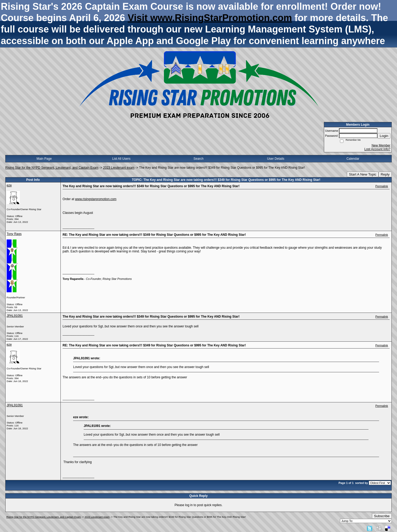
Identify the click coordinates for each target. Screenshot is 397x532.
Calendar (353, 159)
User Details (276, 159)
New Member (381, 145)
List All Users (121, 159)
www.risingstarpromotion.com (96, 199)
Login (384, 136)
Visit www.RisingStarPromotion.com (210, 18)
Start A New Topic (363, 174)
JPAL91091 (15, 316)
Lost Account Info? (377, 149)
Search (199, 159)
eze (9, 185)
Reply (385, 174)
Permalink (382, 186)
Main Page (44, 159)
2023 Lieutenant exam (119, 168)
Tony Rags (14, 234)
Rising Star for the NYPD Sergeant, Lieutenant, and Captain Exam (52, 168)
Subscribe (382, 516)
